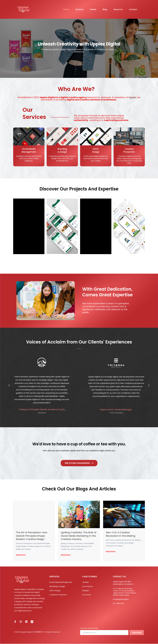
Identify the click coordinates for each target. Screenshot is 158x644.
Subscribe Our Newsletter (89, 628)
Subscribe (137, 633)
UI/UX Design (55, 591)
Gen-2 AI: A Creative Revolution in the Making (121, 534)
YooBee (86, 582)
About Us (117, 9)
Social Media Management (61, 582)
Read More (21, 556)
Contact (133, 9)
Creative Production (58, 595)
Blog (103, 9)
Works (90, 9)
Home (61, 9)
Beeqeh (86, 591)
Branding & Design (57, 587)
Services (75, 9)
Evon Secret (88, 587)
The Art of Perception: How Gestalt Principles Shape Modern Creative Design (32, 536)
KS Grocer (87, 595)
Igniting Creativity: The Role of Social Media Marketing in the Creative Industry (78, 536)
